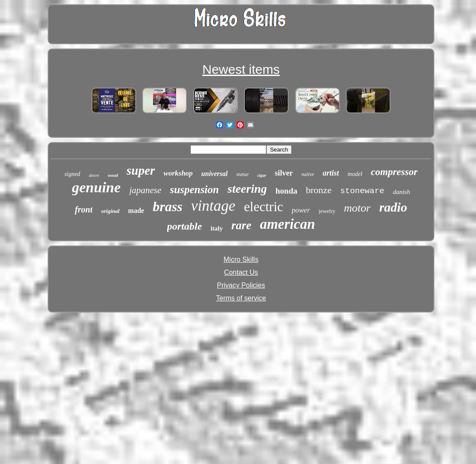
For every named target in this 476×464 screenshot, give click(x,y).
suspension (195, 190)
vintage (213, 206)
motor (357, 208)
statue (243, 174)
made (136, 211)
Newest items (241, 69)
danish (401, 192)
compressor (394, 172)
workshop (178, 173)
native (308, 174)
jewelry (327, 211)
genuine (96, 187)
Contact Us (241, 272)
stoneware (362, 191)
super (141, 170)
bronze (319, 190)
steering (247, 189)
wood (113, 175)
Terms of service (241, 298)
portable (185, 226)
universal (215, 174)
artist (331, 173)
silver (284, 173)
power (301, 210)
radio (393, 207)
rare (241, 225)
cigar (262, 175)
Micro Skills (241, 259)
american (287, 224)
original (110, 211)
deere (94, 175)
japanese (145, 190)
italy (217, 228)
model (355, 174)
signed (72, 174)
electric (264, 207)
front (84, 209)
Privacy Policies (241, 285)
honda (286, 191)
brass (167, 206)
